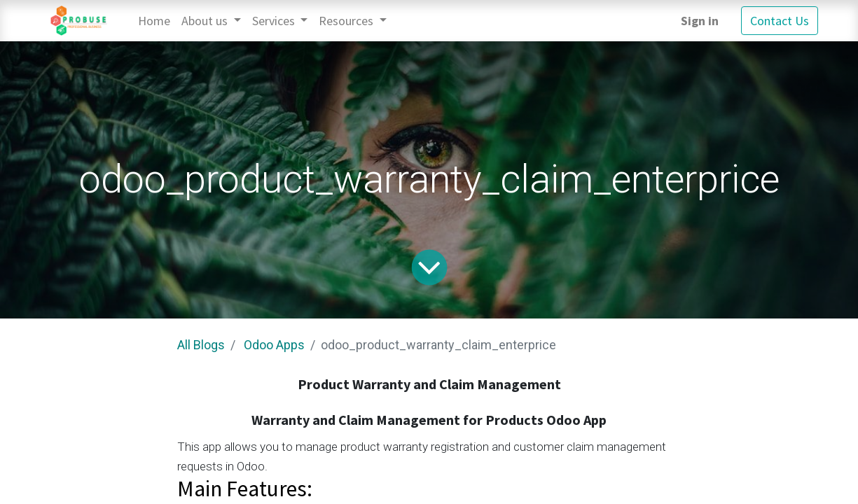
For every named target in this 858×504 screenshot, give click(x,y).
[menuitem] (154, 21)
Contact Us (780, 21)
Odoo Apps (274, 345)
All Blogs (201, 345)
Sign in (700, 21)
